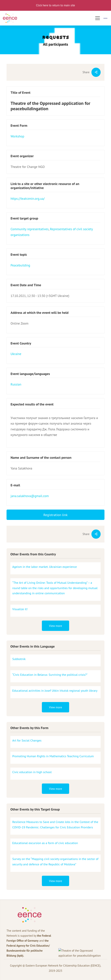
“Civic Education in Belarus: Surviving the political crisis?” (50, 675)
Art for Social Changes (27, 740)
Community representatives (30, 229)
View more (55, 626)
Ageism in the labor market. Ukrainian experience (45, 567)
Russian (16, 384)
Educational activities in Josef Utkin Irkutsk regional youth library (55, 691)
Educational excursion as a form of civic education (45, 843)
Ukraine (16, 354)
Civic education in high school (32, 772)
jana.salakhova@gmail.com (30, 496)
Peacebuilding (20, 265)
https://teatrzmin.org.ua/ (28, 199)
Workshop (17, 136)
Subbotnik (19, 659)
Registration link (55, 515)
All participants (56, 44)
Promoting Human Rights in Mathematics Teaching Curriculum (53, 756)
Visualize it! (20, 609)
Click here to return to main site (56, 5)
